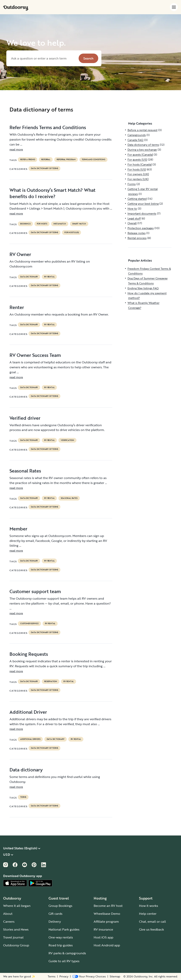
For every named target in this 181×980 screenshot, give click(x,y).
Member (18, 529)
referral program (66, 160)
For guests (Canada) (140, 155)
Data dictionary (26, 770)
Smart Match (79, 224)
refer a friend (28, 160)
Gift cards (55, 914)
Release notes (137, 233)
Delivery (55, 921)
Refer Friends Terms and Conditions (48, 127)
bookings (25, 224)
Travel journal (13, 937)
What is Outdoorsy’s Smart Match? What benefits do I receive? (52, 193)
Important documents (142, 213)
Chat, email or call (152, 921)
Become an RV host (108, 906)
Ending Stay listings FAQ (143, 288)
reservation (51, 681)
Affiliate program (106, 921)
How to (132, 208)
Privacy (64, 976)
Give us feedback (151, 929)
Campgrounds (137, 135)
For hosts (42, 224)
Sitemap (115, 976)
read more (16, 149)
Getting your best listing (143, 204)
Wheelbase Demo (107, 914)
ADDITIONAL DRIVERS (30, 739)
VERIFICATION (67, 440)
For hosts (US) (71, 232)
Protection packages (141, 228)
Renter (17, 307)
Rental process (137, 238)
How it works (149, 906)
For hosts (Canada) (140, 164)
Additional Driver (28, 712)
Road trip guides (61, 945)
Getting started (137, 199)
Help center (148, 914)
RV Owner (20, 254)
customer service (29, 624)
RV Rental (49, 277)
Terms (52, 976)
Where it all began (17, 906)
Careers (9, 921)
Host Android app (107, 945)
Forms (132, 184)
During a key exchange (142, 150)
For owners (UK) (138, 174)
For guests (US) (137, 159)
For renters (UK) (138, 179)
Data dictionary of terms (44, 168)
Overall (132, 223)
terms (23, 797)
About (8, 914)
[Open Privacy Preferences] (89, 976)
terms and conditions (93, 160)
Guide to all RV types (64, 961)
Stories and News (16, 929)
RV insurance (103, 929)
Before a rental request (142, 130)
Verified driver (25, 418)
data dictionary (29, 277)
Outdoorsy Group (16, 945)
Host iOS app (103, 937)
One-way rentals (61, 937)
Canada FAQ (135, 140)
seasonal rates (69, 498)
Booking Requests (29, 654)
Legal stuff (134, 218)
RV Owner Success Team (35, 355)
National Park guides (64, 929)
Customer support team (35, 591)
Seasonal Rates (25, 471)
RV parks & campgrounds (67, 953)
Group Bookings (60, 906)
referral (46, 160)
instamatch (60, 224)
